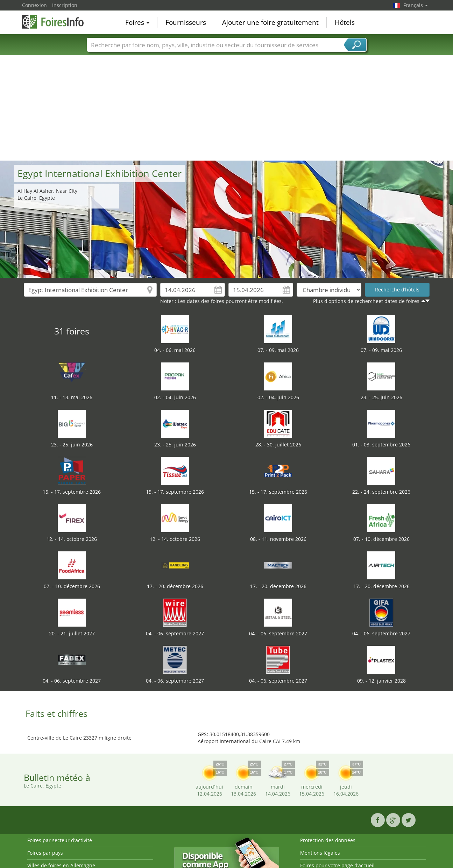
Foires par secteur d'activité (60, 840)
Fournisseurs (186, 22)
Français (416, 5)
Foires (137, 22)
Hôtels (345, 22)
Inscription (65, 5)
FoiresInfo (57, 22)
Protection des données (328, 840)
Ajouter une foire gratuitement (270, 22)
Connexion (34, 5)
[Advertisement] (227, 108)
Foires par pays (45, 853)
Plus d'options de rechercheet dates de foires (366, 301)
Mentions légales (320, 853)
